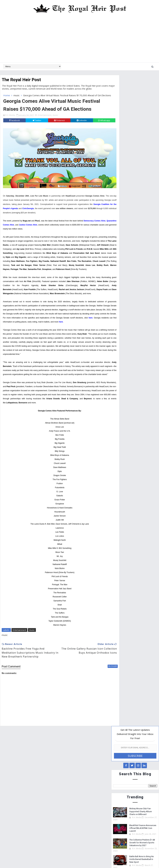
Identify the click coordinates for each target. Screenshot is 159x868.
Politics (130, 302)
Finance (140, 290)
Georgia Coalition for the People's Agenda (37, 210)
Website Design (61, 859)
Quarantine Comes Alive (20, 227)
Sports (131, 309)
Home (7, 95)
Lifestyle (132, 296)
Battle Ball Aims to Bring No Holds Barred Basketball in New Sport (142, 208)
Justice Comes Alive (44, 227)
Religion (143, 302)
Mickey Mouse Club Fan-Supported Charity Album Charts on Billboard (141, 160)
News (118, 302)
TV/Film (131, 315)
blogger (101, 688)
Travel (118, 315)
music (17, 95)
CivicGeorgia (67, 210)
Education (135, 283)
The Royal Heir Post (21, 80)
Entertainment (45, 118)
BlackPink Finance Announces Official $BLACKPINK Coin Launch (143, 177)
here (40, 332)
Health (119, 296)
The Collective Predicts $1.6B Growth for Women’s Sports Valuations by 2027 (142, 191)
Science (119, 309)
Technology (146, 309)
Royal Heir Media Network (103, 859)
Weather (144, 315)
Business (120, 283)
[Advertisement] (79, 39)
